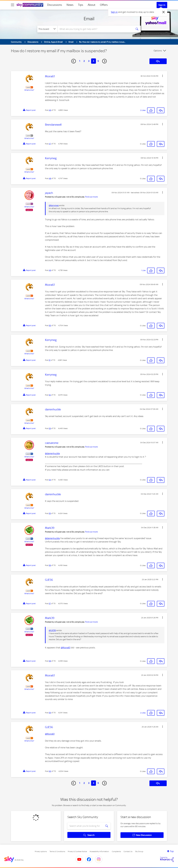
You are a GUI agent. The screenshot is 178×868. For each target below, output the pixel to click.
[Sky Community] (30, 5)
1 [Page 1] (80, 61)
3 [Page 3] (89, 61)
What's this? (29, 90)
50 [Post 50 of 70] (50, 325)
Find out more (91, 197)
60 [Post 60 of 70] (50, 771)
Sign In (162, 5)
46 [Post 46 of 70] (50, 110)
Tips (81, 5)
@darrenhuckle (52, 453)
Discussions (55, 5)
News (70, 5)
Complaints (116, 851)
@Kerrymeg (54, 205)
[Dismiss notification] (164, 12)
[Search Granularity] (47, 29)
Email (89, 19)
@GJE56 (52, 630)
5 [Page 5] (98, 61)
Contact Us (128, 851)
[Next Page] (104, 61)
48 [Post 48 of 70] (50, 178)
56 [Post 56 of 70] (50, 565)
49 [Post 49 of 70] (50, 270)
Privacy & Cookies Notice (77, 851)
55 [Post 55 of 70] (50, 513)
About (92, 5)
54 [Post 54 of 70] (50, 480)
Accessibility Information (99, 851)
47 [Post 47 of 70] (50, 144)
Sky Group (139, 851)
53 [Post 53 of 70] (50, 428)
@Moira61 (66, 648)
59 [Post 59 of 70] (50, 713)
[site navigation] (13, 5)
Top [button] (172, 851)
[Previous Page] (74, 61)
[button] (163, 76)
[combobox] (95, 29)
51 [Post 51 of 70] (50, 360)
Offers (104, 5)
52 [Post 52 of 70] (50, 395)
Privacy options (41, 851)
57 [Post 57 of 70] (50, 604)
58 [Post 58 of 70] (50, 661)
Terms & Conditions (57, 851)
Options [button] (158, 51)
